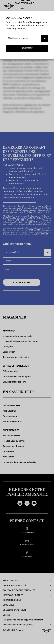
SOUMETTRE (27, 48)
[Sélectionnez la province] (27, 38)
